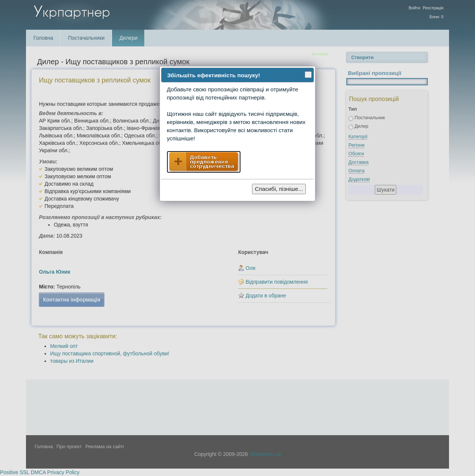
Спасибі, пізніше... (279, 189)
